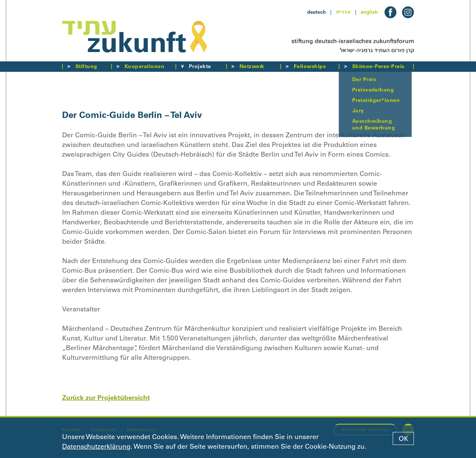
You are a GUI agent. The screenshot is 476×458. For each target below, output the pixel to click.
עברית (343, 12)
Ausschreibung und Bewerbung (374, 124)
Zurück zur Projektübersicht (106, 398)
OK (403, 439)
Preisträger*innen (376, 100)
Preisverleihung (373, 90)
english (369, 12)
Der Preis (364, 79)
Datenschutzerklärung (96, 446)
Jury (358, 111)
